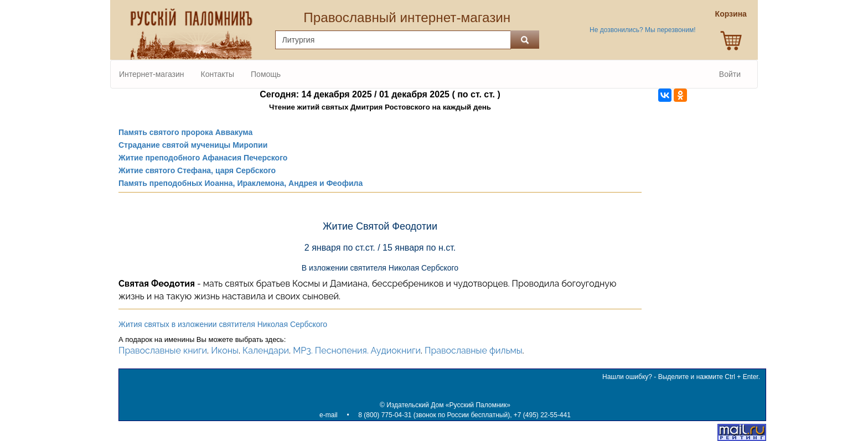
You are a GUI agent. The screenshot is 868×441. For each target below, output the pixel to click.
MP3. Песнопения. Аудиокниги (357, 351)
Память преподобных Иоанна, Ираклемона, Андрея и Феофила (241, 183)
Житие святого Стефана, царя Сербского (197, 170)
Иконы (225, 351)
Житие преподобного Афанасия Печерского (203, 158)
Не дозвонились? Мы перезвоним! (642, 30)
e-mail (329, 415)
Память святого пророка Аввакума (185, 132)
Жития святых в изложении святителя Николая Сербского (223, 324)
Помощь (266, 74)
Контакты (218, 74)
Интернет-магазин (152, 74)
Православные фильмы (474, 351)
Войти (730, 74)
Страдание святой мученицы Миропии (193, 145)
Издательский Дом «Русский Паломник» (448, 405)
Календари (266, 351)
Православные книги (163, 351)
